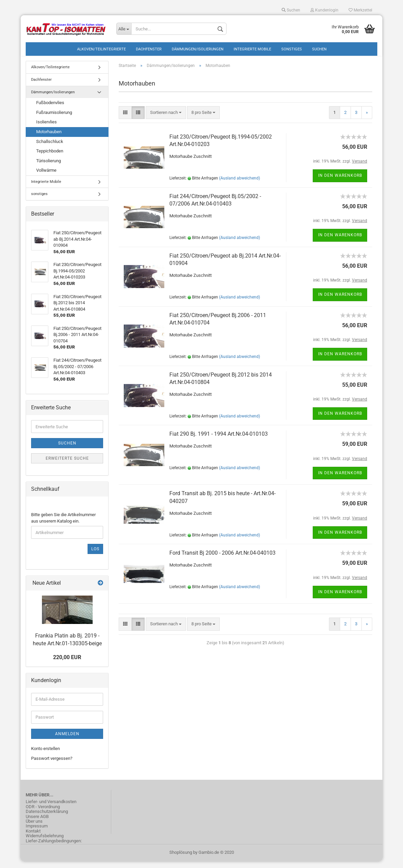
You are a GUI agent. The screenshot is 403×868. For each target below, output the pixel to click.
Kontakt (33, 838)
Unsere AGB (37, 823)
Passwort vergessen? (52, 765)
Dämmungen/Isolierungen (198, 49)
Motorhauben (49, 138)
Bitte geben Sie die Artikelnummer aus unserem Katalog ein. (63, 525)
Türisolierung (49, 167)
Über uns (34, 828)
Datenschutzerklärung (47, 818)
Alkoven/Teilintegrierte (101, 49)
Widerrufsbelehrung (45, 843)
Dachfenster (149, 49)
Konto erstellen (45, 755)
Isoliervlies (46, 129)
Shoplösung (181, 859)
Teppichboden (50, 158)
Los (95, 556)
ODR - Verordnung (43, 814)
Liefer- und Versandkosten (51, 809)
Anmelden (67, 741)
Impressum (37, 833)
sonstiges (292, 49)
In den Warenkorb (340, 182)
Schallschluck (50, 148)
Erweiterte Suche (67, 465)
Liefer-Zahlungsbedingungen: (54, 847)
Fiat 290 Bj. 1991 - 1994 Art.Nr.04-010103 (219, 441)
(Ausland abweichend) (240, 185)
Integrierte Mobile (252, 49)
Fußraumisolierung (54, 119)
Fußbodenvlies (50, 109)
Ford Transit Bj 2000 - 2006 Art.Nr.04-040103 (222, 560)
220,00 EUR (67, 664)
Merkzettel (360, 10)
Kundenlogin (324, 10)
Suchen (291, 10)
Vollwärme (46, 177)
